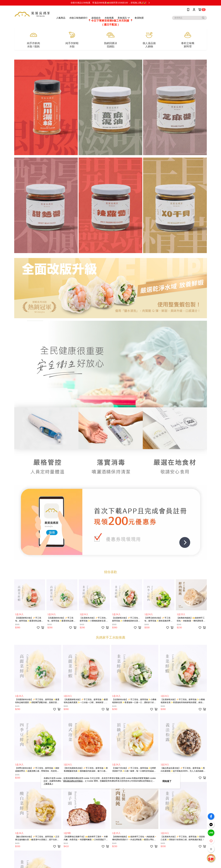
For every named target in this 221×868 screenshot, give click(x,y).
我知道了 (167, 781)
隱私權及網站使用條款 (73, 781)
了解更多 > (48, 784)
